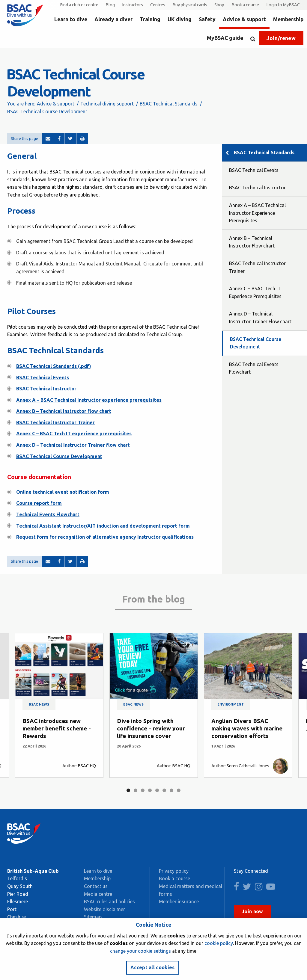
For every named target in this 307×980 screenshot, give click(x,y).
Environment (231, 704)
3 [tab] (143, 790)
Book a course (245, 5)
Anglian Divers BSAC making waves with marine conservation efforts (247, 728)
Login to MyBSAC (283, 5)
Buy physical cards (190, 5)
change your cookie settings (140, 951)
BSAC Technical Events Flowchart (254, 368)
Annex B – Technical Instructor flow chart (64, 411)
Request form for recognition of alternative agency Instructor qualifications (105, 537)
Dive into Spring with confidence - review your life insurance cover (151, 728)
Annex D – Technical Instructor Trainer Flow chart (260, 318)
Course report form (39, 503)
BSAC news (39, 704)
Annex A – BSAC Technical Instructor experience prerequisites (89, 400)
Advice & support (244, 19)
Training (150, 19)
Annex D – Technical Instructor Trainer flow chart (73, 445)
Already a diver (113, 19)
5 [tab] (157, 790)
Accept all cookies (153, 967)
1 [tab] (128, 790)
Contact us (96, 886)
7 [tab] (171, 790)
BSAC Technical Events (43, 377)
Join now (252, 911)
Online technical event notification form (63, 492)
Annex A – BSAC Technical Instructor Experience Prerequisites (257, 213)
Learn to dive (71, 19)
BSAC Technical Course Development (59, 456)
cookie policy (219, 943)
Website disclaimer (104, 909)
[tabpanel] (59, 706)
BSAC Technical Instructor (46, 389)
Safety (207, 19)
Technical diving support (107, 104)
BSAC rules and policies (109, 902)
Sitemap (93, 917)
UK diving (180, 19)
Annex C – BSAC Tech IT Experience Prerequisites (255, 292)
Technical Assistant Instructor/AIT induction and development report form (103, 526)
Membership (288, 19)
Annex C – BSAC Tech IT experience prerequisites (74, 434)
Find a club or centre (79, 5)
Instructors (133, 5)
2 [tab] (136, 790)
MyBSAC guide (225, 38)
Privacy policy (174, 871)
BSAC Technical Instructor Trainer (55, 422)
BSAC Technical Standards (169, 104)
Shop (219, 5)
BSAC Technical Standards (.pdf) (54, 366)
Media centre (98, 894)
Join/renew (281, 38)
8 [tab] (179, 790)
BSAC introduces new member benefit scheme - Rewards (57, 728)
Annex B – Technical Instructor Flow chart (252, 242)
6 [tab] (164, 790)
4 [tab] (150, 790)
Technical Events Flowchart (48, 514)
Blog (110, 5)
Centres (158, 5)
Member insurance (179, 902)
